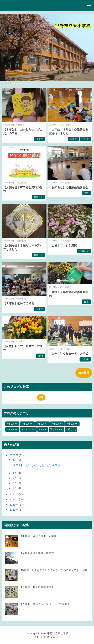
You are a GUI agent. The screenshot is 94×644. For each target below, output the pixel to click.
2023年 (14, 505)
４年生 (85, 139)
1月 (15, 488)
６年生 (10, 429)
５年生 (70, 424)
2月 (15, 483)
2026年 (14, 455)
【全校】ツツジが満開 (63, 245)
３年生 (40, 139)
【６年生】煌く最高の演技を (37, 587)
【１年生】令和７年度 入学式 (38, 536)
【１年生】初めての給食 (19, 303)
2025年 (14, 494)
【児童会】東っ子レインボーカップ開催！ (45, 604)
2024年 (14, 499)
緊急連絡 (55, 429)
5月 (15, 460)
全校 (86, 193)
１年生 (73, 139)
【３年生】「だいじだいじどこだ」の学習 (35, 465)
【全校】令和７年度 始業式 (37, 553)
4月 (15, 473)
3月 (15, 478)
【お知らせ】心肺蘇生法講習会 (69, 187)
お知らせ (38, 197)
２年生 (25, 424)
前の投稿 (84, 373)
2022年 (14, 510)
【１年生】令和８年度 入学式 (69, 354)
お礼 (41, 429)
